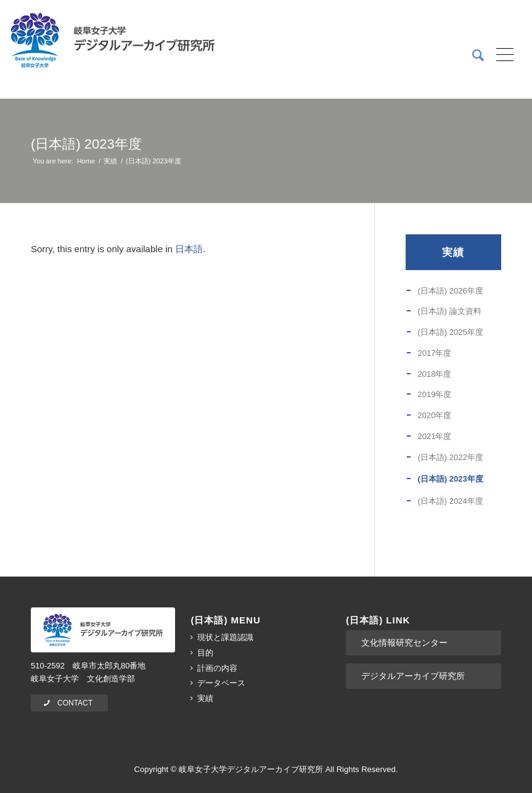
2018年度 (434, 374)
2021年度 (434, 436)
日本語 (189, 249)
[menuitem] (472, 55)
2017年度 (434, 353)
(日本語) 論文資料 (449, 311)
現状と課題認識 (225, 637)
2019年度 (434, 394)
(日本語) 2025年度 (450, 332)
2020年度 (434, 415)
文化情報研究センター (404, 643)
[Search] (472, 55)
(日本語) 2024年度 (450, 501)
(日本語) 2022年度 (450, 457)
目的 (205, 653)
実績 (453, 252)
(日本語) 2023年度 (86, 144)
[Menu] (501, 55)
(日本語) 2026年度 (450, 291)
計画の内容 (217, 668)
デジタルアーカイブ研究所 (413, 676)
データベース (221, 683)
